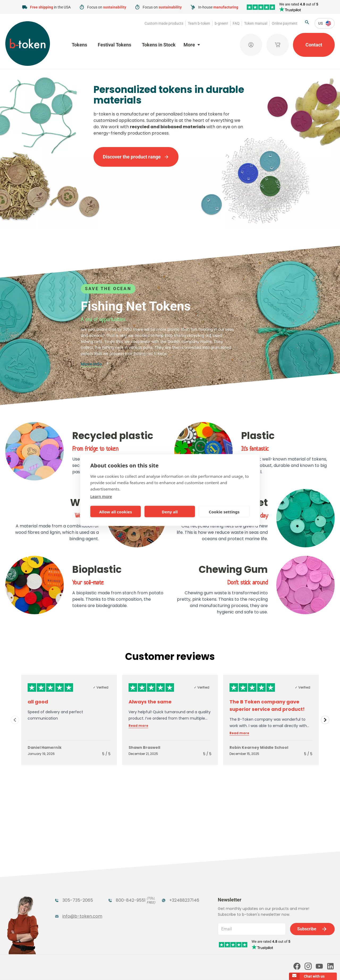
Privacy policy (176, 969)
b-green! (221, 23)
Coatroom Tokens (127, 883)
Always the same (150, 702)
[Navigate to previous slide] (15, 720)
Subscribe (312, 868)
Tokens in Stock (159, 45)
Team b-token (199, 23)
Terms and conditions (142, 969)
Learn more (101, 496)
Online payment (285, 23)
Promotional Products (175, 886)
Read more (138, 726)
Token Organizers (73, 900)
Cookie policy (204, 969)
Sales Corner (175, 900)
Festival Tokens (114, 45)
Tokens (79, 45)
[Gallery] (170, 720)
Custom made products (164, 23)
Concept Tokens (125, 900)
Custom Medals (71, 910)
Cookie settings (224, 512)
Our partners (169, 946)
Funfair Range (69, 883)
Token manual (256, 23)
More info (95, 364)
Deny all (170, 512)
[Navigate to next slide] (325, 720)
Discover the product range (136, 157)
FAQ (236, 23)
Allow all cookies (116, 512)
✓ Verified (101, 687)
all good (38, 702)
